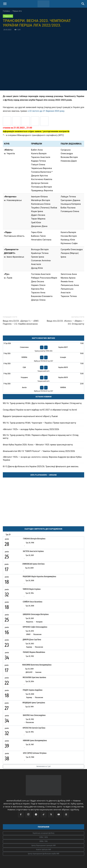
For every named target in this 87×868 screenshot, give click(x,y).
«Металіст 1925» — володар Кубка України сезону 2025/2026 (31, 429)
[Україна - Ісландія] (43, 357)
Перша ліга (17, 11)
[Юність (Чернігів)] (35, 121)
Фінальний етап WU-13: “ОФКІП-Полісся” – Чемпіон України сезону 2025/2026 (39, 451)
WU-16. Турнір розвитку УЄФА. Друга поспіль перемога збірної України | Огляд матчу (42, 403)
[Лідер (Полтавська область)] (7, 121)
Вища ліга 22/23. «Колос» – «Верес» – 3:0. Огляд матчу (65, 322)
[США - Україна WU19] (43, 367)
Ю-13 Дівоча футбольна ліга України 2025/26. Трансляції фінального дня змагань (41, 466)
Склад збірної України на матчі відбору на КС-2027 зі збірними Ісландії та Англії (40, 410)
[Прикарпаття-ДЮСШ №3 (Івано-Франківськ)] (16, 121)
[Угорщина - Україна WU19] (43, 377)
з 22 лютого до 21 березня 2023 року (46, 111)
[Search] (83, 4)
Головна (6, 11)
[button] (5, 4)
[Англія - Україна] (43, 388)
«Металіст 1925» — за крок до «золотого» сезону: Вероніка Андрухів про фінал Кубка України (42, 458)
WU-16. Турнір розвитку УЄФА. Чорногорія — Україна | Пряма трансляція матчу (39, 423)
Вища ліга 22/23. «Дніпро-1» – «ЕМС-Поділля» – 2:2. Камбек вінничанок (21, 322)
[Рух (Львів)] (26, 121)
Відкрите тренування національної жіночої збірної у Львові (30, 416)
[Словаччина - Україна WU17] (43, 347)
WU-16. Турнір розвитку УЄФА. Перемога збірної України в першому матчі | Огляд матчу (41, 437)
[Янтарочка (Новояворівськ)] (44, 121)
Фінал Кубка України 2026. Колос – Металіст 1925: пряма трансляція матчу (38, 445)
